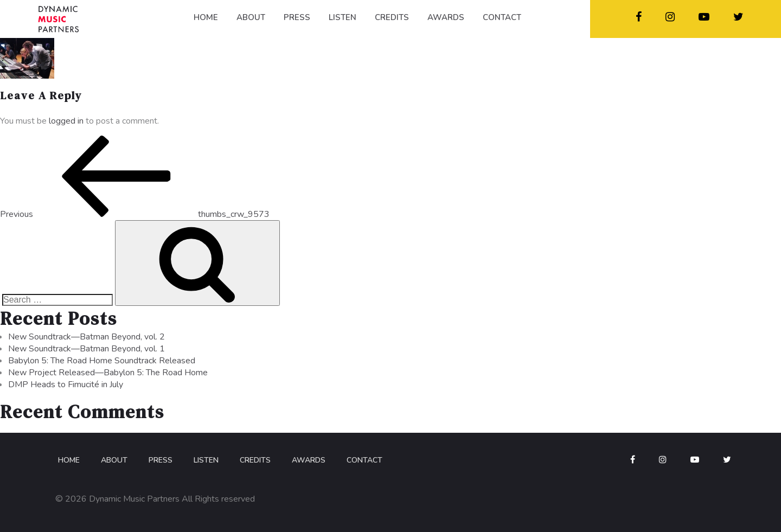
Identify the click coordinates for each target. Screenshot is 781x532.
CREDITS (392, 17)
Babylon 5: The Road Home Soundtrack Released (102, 361)
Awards (309, 460)
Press (161, 460)
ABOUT (251, 17)
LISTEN (343, 17)
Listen (206, 460)
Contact (364, 460)
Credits (255, 460)
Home (69, 460)
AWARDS (446, 17)
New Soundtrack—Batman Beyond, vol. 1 (87, 349)
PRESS (297, 17)
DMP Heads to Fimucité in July (66, 384)
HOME (206, 17)
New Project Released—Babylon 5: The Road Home (108, 373)
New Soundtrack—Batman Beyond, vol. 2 (87, 337)
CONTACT (502, 17)
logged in (66, 121)
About (114, 460)
